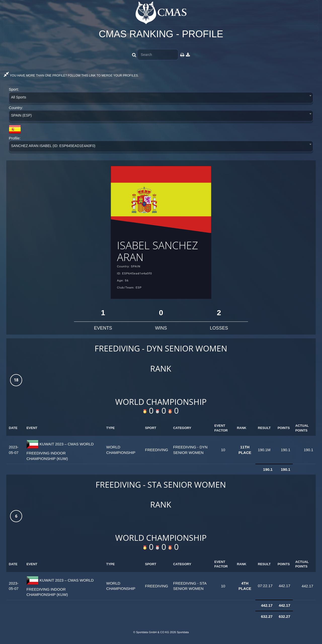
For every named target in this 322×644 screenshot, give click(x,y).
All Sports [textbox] (19, 97)
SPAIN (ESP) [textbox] (21, 115)
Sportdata (183, 635)
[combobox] (161, 99)
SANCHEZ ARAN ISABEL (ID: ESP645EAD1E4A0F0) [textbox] (53, 146)
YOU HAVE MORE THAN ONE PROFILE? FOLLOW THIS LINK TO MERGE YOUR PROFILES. (71, 76)
